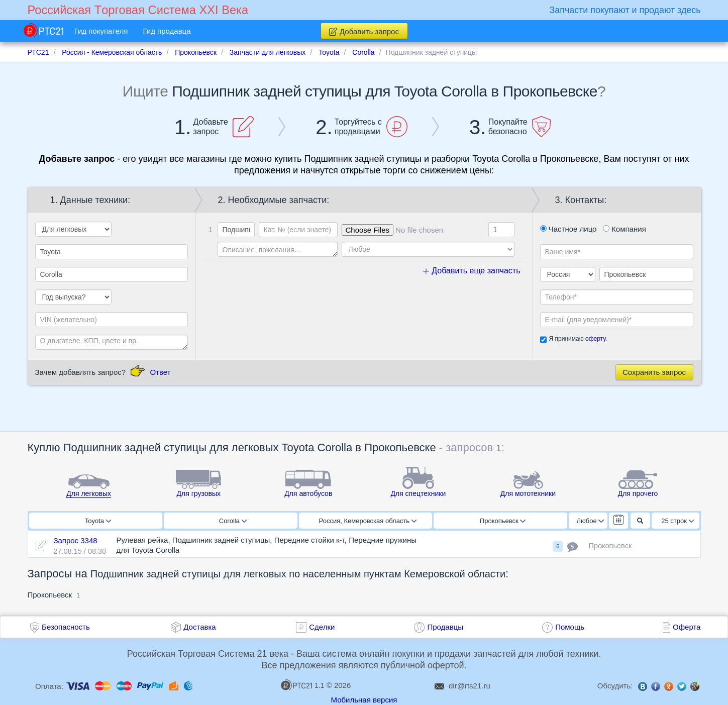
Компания (625, 229)
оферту (595, 339)
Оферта (687, 627)
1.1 (302, 685)
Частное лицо (568, 229)
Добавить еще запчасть (472, 271)
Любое (590, 521)
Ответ (160, 372)
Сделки (322, 627)
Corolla (233, 521)
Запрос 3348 (75, 540)
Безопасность (66, 627)
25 (678, 521)
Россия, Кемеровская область (368, 521)
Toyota (98, 521)
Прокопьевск (503, 521)
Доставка (199, 627)
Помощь (570, 627)
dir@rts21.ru (470, 686)
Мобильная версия (364, 700)
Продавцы (445, 627)
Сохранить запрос (654, 372)
